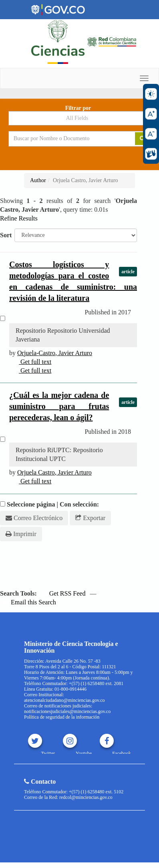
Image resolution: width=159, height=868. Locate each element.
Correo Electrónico (34, 518)
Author (38, 180)
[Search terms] (66, 139)
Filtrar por (78, 108)
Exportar (90, 518)
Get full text (32, 362)
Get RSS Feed (63, 593)
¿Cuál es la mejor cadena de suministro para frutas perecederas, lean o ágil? (59, 406)
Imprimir (21, 534)
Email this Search (29, 602)
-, (55, 353)
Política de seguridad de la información (62, 717)
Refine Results (19, 218)
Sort (6, 235)
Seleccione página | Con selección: (53, 504)
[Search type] (80, 118)
